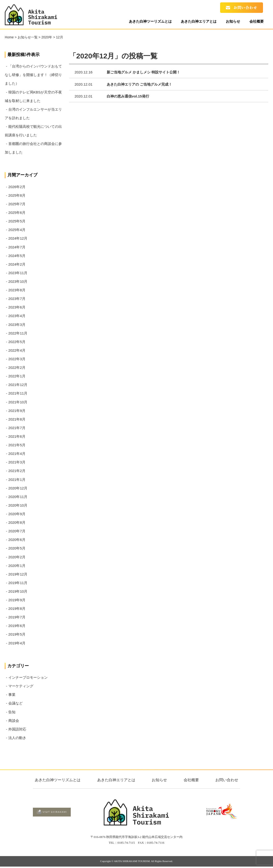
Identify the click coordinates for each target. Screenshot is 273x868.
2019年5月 (17, 634)
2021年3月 (17, 462)
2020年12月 (18, 488)
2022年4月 (17, 350)
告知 (12, 712)
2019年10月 (18, 591)
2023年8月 (17, 290)
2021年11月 (18, 393)
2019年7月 (17, 617)
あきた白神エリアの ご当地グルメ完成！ (139, 84)
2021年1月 (17, 480)
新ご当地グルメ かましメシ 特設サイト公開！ (143, 72)
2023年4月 (17, 316)
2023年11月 (18, 273)
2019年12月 (18, 574)
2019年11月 (18, 583)
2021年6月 (17, 436)
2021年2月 (17, 471)
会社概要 (256, 22)
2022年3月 (17, 359)
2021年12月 (18, 385)
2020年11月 (18, 497)
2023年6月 (17, 307)
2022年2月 (17, 367)
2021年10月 (18, 402)
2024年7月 (17, 247)
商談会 (14, 721)
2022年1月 (17, 376)
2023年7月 (17, 299)
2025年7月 (17, 204)
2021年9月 (17, 411)
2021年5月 (17, 445)
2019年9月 (17, 600)
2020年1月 (17, 566)
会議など (15, 703)
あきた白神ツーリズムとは (145, 22)
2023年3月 (17, 325)
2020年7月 (17, 531)
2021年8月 (17, 419)
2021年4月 (17, 454)
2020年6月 (17, 540)
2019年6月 (17, 626)
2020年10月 (18, 505)
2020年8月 (17, 522)
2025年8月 (17, 195)
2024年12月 (18, 238)
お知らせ (231, 22)
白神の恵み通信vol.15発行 (128, 96)
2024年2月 (17, 264)
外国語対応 (17, 729)
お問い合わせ (227, 780)
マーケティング (21, 686)
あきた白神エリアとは (195, 22)
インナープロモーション (28, 677)
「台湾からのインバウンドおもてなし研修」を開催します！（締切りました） (33, 75)
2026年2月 (17, 187)
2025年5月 (17, 221)
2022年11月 (18, 333)
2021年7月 (17, 428)
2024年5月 (17, 256)
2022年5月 (17, 342)
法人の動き (17, 738)
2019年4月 (17, 643)
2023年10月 (18, 281)
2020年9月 (17, 514)
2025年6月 (17, 213)
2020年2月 (17, 557)
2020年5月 (17, 548)
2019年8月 (17, 609)
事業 (12, 695)
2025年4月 (17, 230)
